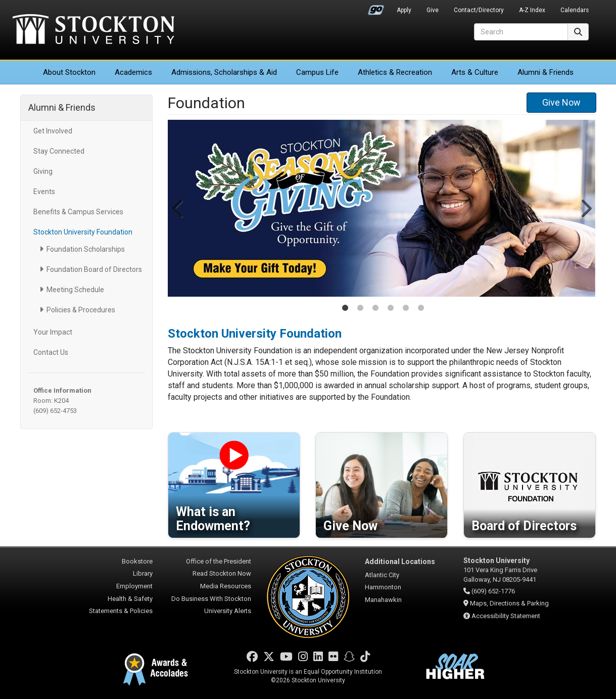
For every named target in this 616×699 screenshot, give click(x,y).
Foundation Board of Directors (94, 269)
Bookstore (137, 561)
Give (433, 10)
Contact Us (51, 352)
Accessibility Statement (506, 616)
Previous (178, 208)
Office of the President (219, 561)
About (69, 72)
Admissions (224, 72)
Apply (404, 10)
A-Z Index (532, 10)
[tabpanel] (382, 208)
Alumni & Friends (546, 72)
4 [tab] (391, 309)
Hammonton (383, 587)
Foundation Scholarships (86, 249)
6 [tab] (421, 309)
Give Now (561, 102)
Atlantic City (382, 575)
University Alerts (228, 611)
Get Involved (53, 131)
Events (44, 192)
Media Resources (226, 586)
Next (585, 208)
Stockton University (93, 30)
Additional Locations (400, 562)
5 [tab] (406, 309)
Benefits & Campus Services (78, 212)
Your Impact (53, 332)
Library (143, 573)
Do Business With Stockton (211, 599)
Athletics (395, 72)
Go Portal (376, 8)
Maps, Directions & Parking (509, 603)
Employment (134, 586)
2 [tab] (360, 309)
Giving (43, 171)
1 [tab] (345, 309)
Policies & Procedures (81, 310)
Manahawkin (383, 600)
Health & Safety (130, 599)
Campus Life (317, 72)
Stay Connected (59, 151)
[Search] (521, 32)
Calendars (575, 10)
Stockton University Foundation (83, 232)
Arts (475, 72)
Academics (133, 72)
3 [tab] (375, 309)
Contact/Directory (479, 10)
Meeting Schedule (75, 290)
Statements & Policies (121, 611)
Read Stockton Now (222, 573)
